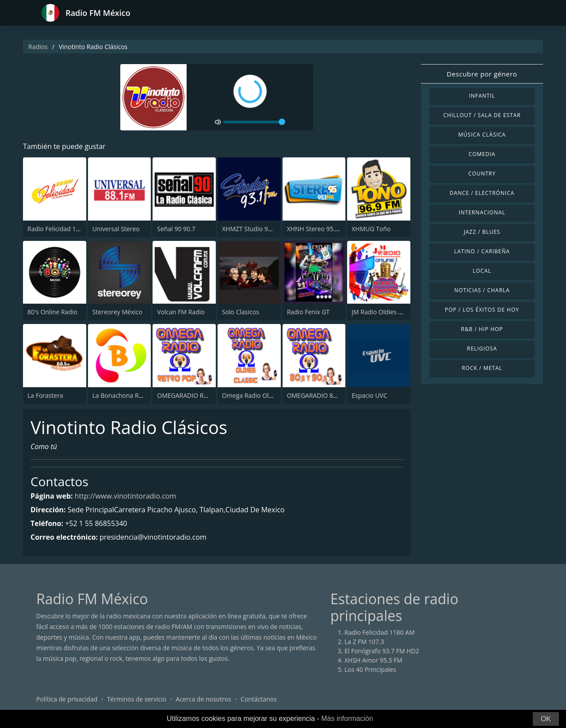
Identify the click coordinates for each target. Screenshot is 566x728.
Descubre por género (482, 74)
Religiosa (482, 349)
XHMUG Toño (371, 229)
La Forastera (45, 395)
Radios (38, 47)
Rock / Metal (482, 368)
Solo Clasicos (241, 312)
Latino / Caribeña (482, 251)
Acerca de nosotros (204, 699)
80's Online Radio (52, 312)
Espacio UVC (369, 395)
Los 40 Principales (370, 669)
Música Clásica (482, 135)
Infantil (482, 96)
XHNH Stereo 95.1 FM (318, 229)
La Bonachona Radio (122, 395)
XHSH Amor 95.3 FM (373, 660)
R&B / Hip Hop (482, 329)
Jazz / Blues (482, 232)
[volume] (254, 122)
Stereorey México (117, 312)
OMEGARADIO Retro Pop (193, 395)
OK (546, 719)
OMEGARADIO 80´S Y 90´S (324, 395)
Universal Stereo (116, 229)
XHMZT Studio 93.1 (249, 229)
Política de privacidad (67, 699)
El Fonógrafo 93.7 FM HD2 (382, 651)
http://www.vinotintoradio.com (126, 496)
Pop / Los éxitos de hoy (482, 310)
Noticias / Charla (482, 290)
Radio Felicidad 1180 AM (63, 229)
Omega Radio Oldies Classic (262, 395)
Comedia (482, 154)
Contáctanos (259, 699)
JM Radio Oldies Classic (384, 312)
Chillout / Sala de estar (482, 115)
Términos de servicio (137, 699)
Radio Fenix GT (308, 312)
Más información (347, 718)
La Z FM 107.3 (364, 642)
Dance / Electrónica (482, 193)
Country (482, 173)
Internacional (482, 212)
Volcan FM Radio (181, 312)
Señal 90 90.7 (176, 229)
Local (482, 271)
